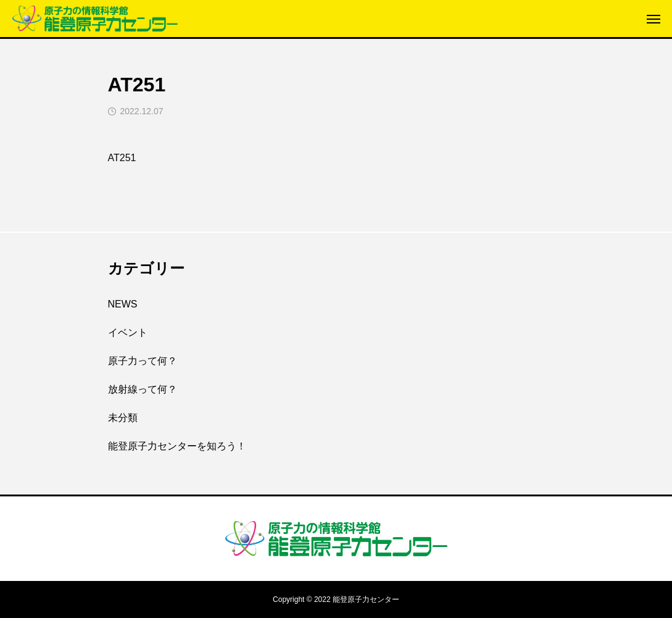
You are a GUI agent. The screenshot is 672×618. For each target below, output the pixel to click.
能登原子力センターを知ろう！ (177, 446)
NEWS (123, 304)
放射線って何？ (143, 389)
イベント (128, 332)
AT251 (122, 158)
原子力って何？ (143, 361)
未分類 (123, 418)
